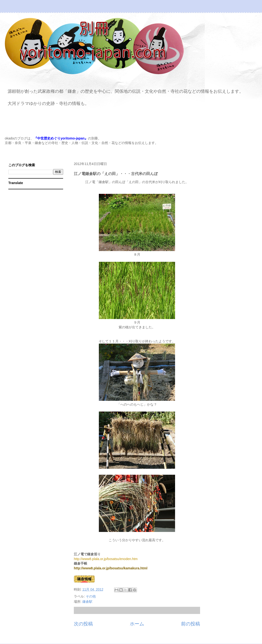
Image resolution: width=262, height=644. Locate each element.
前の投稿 (191, 624)
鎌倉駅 (87, 602)
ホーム (137, 624)
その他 (91, 596)
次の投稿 (83, 624)
